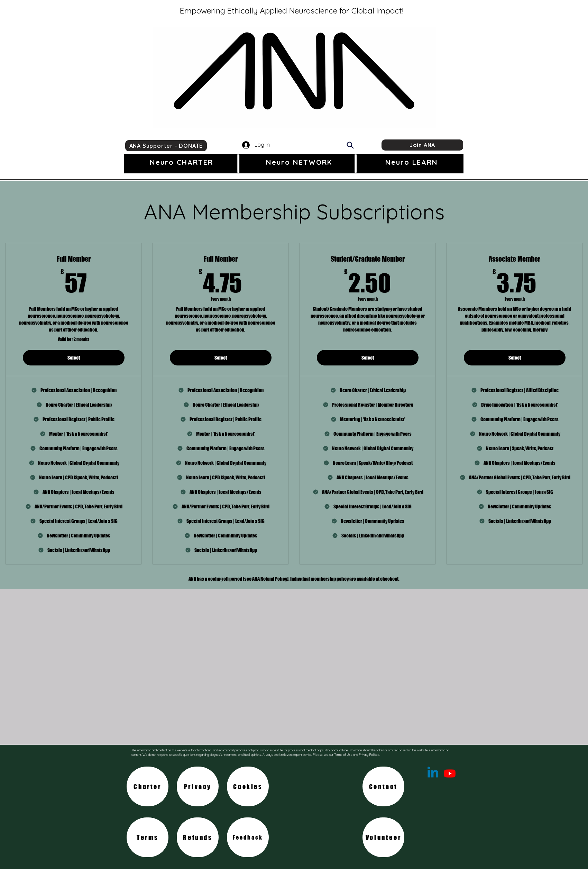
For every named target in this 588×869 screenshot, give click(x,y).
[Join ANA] (422, 145)
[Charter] (148, 786)
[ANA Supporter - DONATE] (166, 146)
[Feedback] (248, 837)
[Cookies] (248, 786)
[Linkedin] (433, 773)
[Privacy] (198, 786)
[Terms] (148, 837)
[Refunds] (198, 837)
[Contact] (383, 786)
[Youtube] (450, 773)
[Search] (350, 145)
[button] (181, 162)
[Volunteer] (383, 837)
